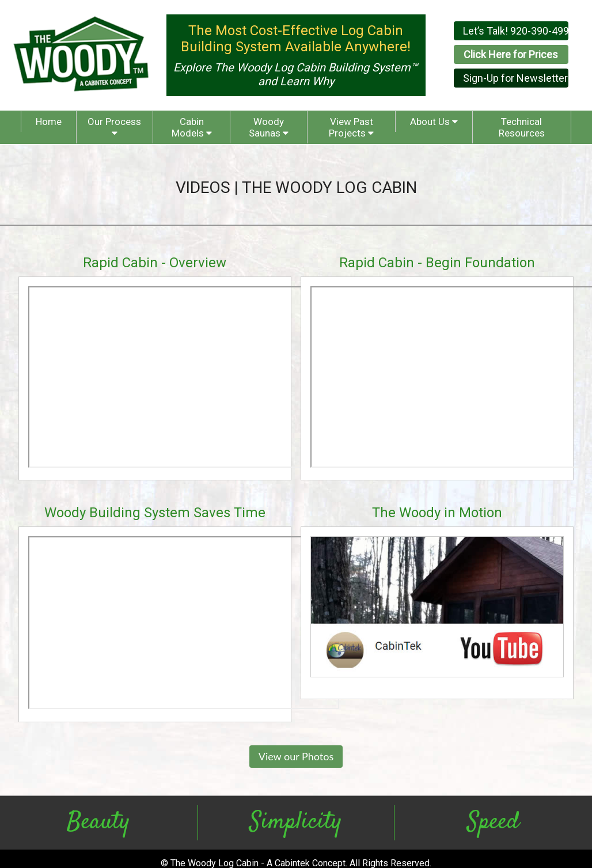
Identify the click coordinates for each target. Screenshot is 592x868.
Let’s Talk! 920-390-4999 (516, 31)
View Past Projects (351, 127)
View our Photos (296, 756)
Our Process (114, 127)
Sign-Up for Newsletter (515, 78)
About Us (434, 122)
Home (49, 122)
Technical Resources (522, 127)
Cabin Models (192, 127)
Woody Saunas (269, 127)
